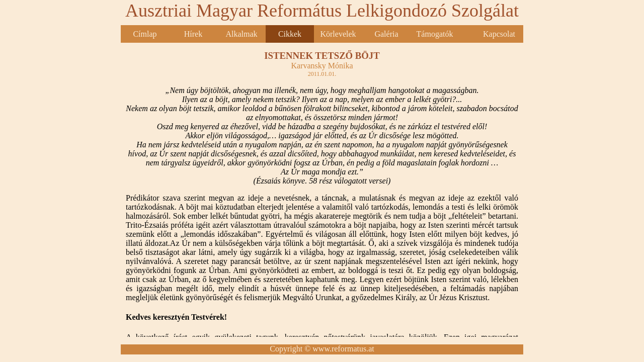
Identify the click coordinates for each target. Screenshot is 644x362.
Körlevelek (338, 34)
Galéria (386, 34)
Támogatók (435, 34)
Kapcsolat (499, 34)
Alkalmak (241, 34)
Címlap (145, 34)
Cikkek (290, 34)
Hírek (193, 34)
